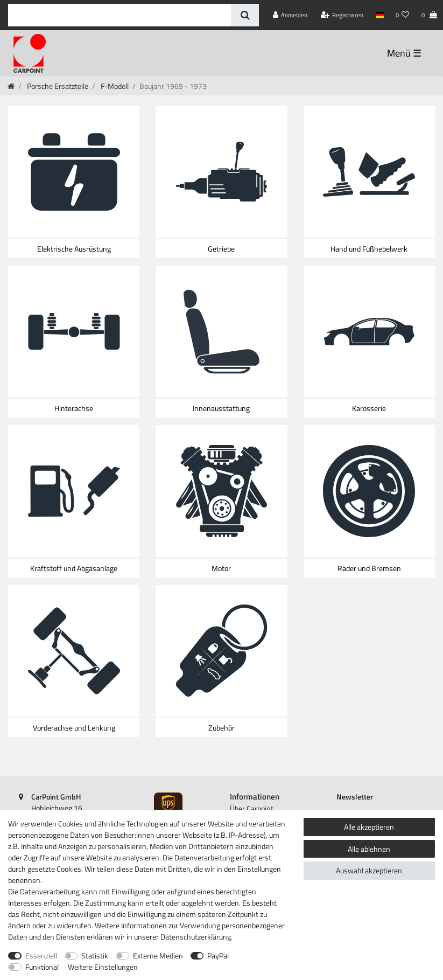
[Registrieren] (342, 15)
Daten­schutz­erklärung (196, 937)
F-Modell (114, 86)
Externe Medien (158, 955)
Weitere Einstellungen (103, 967)
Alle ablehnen (369, 849)
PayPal (218, 955)
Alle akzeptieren (369, 827)
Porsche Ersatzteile (57, 86)
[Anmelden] (290, 15)
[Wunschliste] (403, 15)
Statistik (95, 955)
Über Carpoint (252, 808)
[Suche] (245, 15)
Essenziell (41, 955)
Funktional (42, 967)
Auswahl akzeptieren (369, 870)
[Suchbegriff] (119, 15)
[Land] (379, 15)
